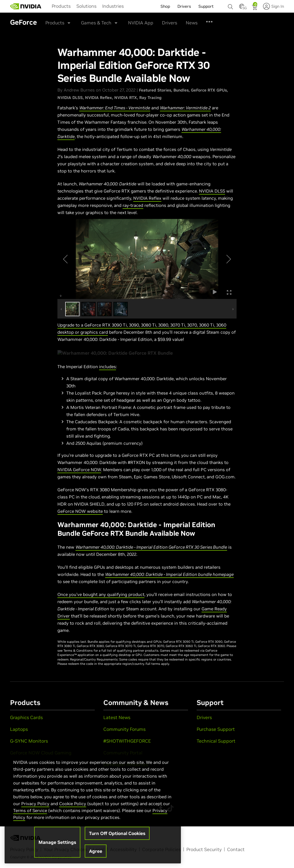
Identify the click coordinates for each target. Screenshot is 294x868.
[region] (93, 805)
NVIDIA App (141, 23)
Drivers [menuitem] (184, 6)
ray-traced (133, 205)
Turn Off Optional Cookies (117, 833)
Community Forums (124, 729)
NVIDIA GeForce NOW (79, 470)
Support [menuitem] (206, 6)
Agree (96, 851)
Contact (236, 849)
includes (108, 367)
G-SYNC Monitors (29, 741)
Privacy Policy (35, 804)
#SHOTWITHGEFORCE (127, 741)
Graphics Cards (26, 717)
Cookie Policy (73, 804)
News (192, 23)
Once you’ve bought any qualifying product (101, 594)
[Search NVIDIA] (231, 5)
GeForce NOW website (80, 511)
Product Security (204, 849)
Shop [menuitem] (165, 6)
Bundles (181, 90)
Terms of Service (30, 810)
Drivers (170, 23)
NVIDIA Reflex (98, 98)
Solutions (86, 6)
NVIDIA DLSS (70, 98)
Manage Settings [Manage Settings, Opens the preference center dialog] (57, 842)
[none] (231, 4)
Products (61, 6)
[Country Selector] (242, 8)
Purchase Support (216, 729)
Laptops (19, 729)
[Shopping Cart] (255, 8)
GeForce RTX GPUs (209, 90)
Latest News (117, 717)
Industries (113, 6)
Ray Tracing (150, 98)
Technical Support (216, 741)
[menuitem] (61, 6)
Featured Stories (155, 90)
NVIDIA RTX (126, 98)
